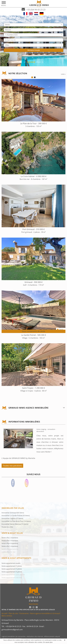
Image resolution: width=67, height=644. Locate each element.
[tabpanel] (33, 238)
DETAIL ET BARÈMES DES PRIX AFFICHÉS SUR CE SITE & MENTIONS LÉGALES (28, 610)
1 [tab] (32, 77)
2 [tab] (35, 77)
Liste (63, 74)
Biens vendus (7, 616)
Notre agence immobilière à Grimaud (45, 613)
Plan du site (13, 613)
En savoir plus (48, 642)
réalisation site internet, (35, 636)
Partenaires (24, 613)
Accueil (4, 613)
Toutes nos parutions (12, 466)
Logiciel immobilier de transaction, (14, 636)
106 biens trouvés (34, 50)
